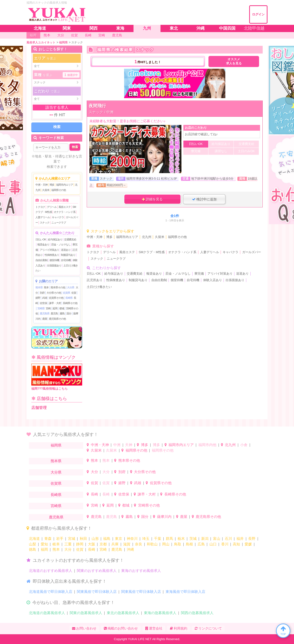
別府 (42, 293)
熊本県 (39, 287)
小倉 (244, 445)
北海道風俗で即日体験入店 (51, 592)
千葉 (158, 539)
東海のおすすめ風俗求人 (141, 571)
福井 (240, 539)
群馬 (169, 539)
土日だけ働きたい (99, 287)
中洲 (117, 445)
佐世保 (43, 303)
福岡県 (56, 445)
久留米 (46, 190)
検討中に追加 (204, 199)
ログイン (258, 14)
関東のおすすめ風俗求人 (97, 571)
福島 (107, 539)
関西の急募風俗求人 (197, 613)
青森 (48, 539)
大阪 (92, 544)
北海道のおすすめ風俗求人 (51, 571)
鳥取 (178, 544)
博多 (52, 185)
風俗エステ (65, 207)
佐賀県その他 (56, 298)
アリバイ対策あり (49, 250)
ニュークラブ (59, 223)
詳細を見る (152, 199)
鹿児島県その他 (57, 319)
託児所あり (95, 280)
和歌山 (152, 544)
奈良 (139, 544)
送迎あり (66, 250)
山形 (95, 539)
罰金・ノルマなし (61, 244)
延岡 (55, 308)
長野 (252, 539)
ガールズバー (252, 252)
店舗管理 (39, 408)
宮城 (72, 539)
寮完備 (199, 274)
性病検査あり (52, 255)
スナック (45, 223)
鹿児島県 (45, 313)
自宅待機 (66, 260)
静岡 (80, 544)
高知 (236, 544)
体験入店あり (213, 280)
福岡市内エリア (65, 185)
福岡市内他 (207, 445)
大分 (94, 472)
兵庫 (115, 544)
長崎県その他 (70, 303)
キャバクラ (58, 217)
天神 (129, 445)
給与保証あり (55, 239)
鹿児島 (54, 313)
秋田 (83, 539)
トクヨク (40, 207)
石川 (228, 539)
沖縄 (130, 549)
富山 (217, 539)
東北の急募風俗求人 (123, 613)
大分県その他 (54, 293)
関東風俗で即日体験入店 (97, 592)
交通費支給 (70, 239)
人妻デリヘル (43, 217)
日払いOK (41, 239)
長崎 (94, 494)
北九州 (147, 237)
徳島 (33, 549)
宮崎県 (41, 308)
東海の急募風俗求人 (160, 613)
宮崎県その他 (149, 505)
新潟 (205, 539)
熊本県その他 (58, 287)
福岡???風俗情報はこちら (57, 377)
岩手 (60, 539)
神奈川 (132, 539)
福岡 (44, 549)
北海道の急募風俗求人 (47, 613)
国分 (69, 313)
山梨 (33, 544)
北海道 (34, 539)
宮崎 (48, 308)
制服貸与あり (68, 255)
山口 (213, 544)
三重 (68, 544)
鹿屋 (45, 319)
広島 (201, 544)
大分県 (71, 287)
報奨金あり (43, 244)
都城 (62, 308)
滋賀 (127, 544)
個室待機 (54, 260)
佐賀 (74, 293)
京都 (103, 544)
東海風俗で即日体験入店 (185, 592)
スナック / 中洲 (101, 112)
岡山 (166, 544)
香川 (225, 544)
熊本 (46, 287)
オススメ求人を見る (234, 61)
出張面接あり (54, 265)
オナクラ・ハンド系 (65, 212)
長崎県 (69, 298)
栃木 (181, 539)
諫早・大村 (55, 303)
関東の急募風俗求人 (86, 613)
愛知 (44, 544)
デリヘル (52, 207)
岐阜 (56, 544)
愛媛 (248, 544)
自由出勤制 (41, 260)
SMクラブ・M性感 (152, 252)
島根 (189, 544)
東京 (119, 539)
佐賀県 (67, 293)
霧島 (62, 313)
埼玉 (146, 539)
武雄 (45, 298)
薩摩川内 (164, 517)
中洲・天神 (41, 185)
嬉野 (38, 298)
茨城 (193, 539)
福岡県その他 (59, 190)
